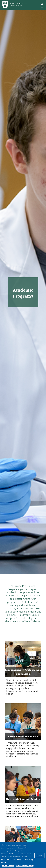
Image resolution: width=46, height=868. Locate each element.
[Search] (42, 4)
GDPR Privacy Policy (25, 866)
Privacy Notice (8, 866)
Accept (40, 855)
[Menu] (42, 7)
